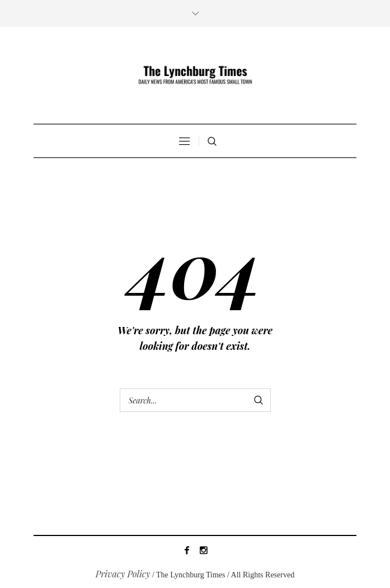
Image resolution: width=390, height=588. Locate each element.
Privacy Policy (123, 574)
